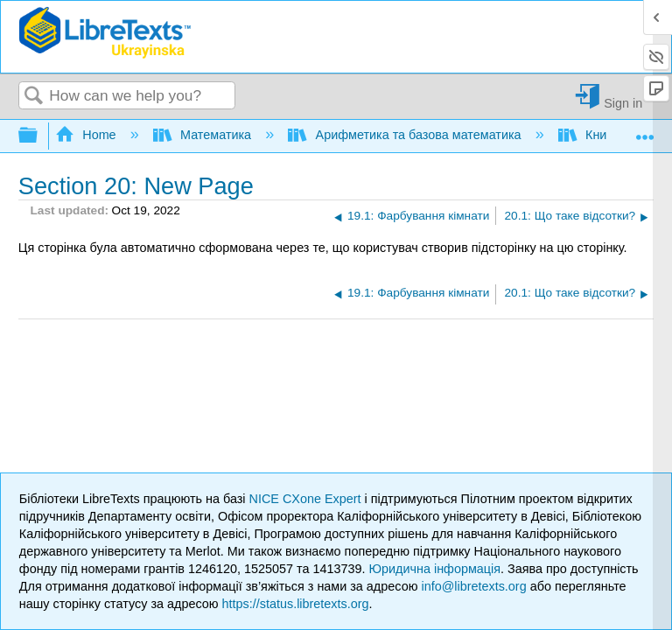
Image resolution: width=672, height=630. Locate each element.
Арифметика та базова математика (406, 135)
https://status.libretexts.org (296, 604)
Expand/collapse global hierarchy (39, 136)
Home (87, 135)
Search (34, 97)
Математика (204, 135)
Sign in (623, 103)
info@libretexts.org (473, 586)
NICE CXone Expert (307, 499)
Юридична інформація (434, 569)
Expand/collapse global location (645, 131)
